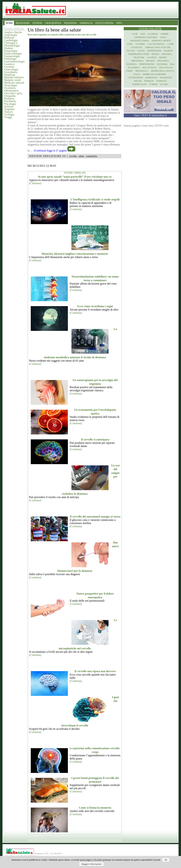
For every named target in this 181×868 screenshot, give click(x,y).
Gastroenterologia (14, 61)
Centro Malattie (150, 29)
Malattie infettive (14, 77)
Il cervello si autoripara (95, 439)
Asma (130, 44)
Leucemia (162, 64)
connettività (91, 156)
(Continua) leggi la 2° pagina (50, 150)
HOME (9, 23)
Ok (166, 860)
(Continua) (35, 183)
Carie (171, 44)
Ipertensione (147, 64)
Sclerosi (9, 106)
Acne (135, 34)
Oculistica (10, 88)
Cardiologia (11, 40)
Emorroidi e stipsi (139, 54)
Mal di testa (149, 68)
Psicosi (138, 81)
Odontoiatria (11, 91)
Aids (143, 34)
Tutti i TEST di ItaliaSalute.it (150, 115)
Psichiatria (10, 101)
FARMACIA (86, 23)
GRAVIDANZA (53, 23)
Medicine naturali (14, 83)
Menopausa (142, 71)
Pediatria (9, 99)
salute (81, 156)
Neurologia (11, 85)
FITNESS (37, 23)
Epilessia (167, 54)
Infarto (150, 61)
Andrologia (11, 35)
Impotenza (137, 61)
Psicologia (10, 104)
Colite (141, 51)
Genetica (9, 64)
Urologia (9, 114)
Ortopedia (10, 96)
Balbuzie (9, 38)
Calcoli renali (156, 44)
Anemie (164, 34)
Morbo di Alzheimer (154, 74)
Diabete (9, 48)
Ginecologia (11, 69)
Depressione (154, 51)
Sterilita (161, 81)
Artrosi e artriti (161, 41)
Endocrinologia (13, 53)
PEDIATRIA (71, 23)
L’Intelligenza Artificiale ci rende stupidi (95, 199)
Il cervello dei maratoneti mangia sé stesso (95, 517)
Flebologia (10, 59)
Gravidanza (11, 72)
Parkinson (151, 78)
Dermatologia (12, 46)
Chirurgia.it (11, 43)
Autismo (140, 44)
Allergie (153, 34)
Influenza (163, 61)
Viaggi (8, 117)
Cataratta (136, 47)
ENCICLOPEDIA (104, 23)
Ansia (163, 37)
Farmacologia (12, 56)
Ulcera (164, 84)
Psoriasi (149, 81)
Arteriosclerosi (139, 41)
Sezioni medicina (14, 29)
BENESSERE (23, 23)
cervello (73, 156)
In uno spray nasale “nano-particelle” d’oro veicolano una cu (75, 177)
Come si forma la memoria (95, 808)
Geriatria (9, 67)
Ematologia (11, 51)
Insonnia (132, 64)
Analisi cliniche (13, 32)
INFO (119, 23)
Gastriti (152, 57)
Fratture (139, 57)
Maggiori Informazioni (91, 864)
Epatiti (155, 54)
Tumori (8, 112)
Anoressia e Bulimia (146, 37)
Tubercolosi (139, 84)
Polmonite (166, 78)
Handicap (10, 75)
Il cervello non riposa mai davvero (95, 671)
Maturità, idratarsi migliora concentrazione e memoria (75, 254)
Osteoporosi (136, 78)
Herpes (163, 57)
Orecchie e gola (13, 93)
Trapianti (9, 109)
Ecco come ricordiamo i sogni (95, 306)
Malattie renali (13, 80)
